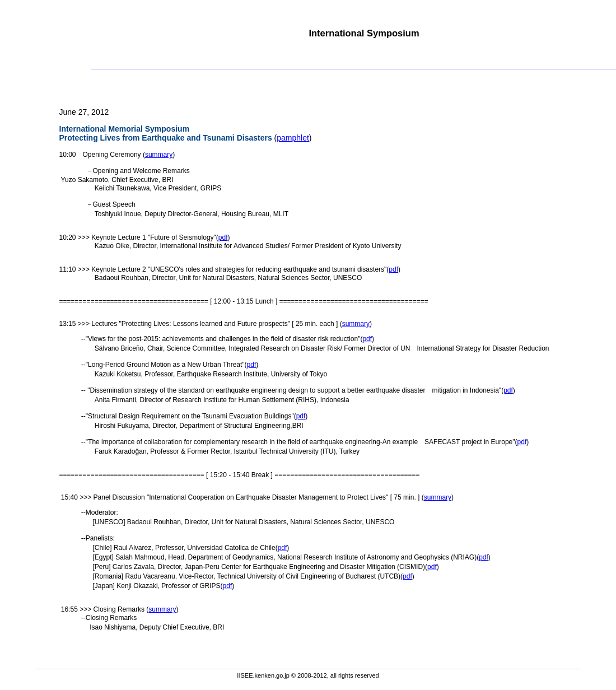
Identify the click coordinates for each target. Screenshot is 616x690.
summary (159, 155)
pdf (223, 237)
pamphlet (293, 138)
